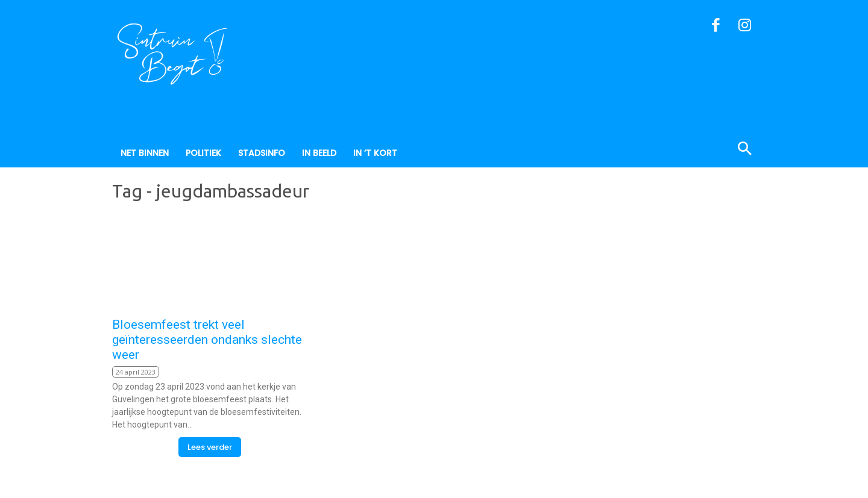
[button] (686, 150)
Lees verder (210, 447)
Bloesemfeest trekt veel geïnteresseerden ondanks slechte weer (207, 340)
